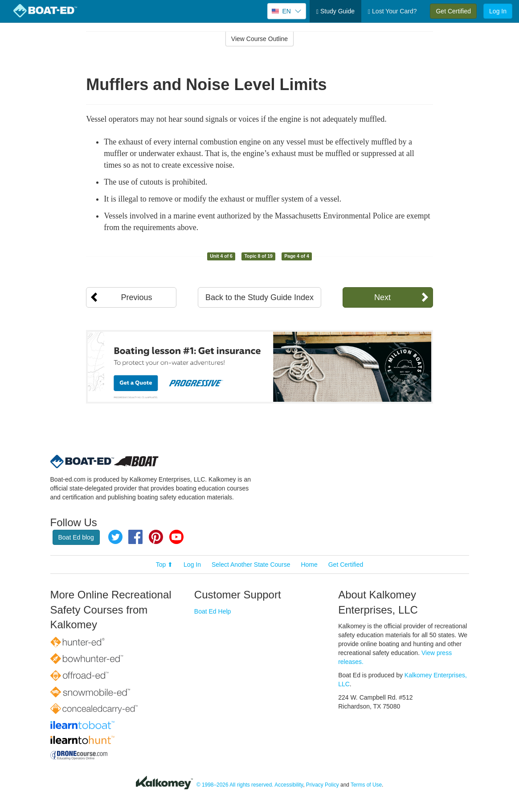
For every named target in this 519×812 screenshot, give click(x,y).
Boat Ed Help (213, 611)
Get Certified (453, 11)
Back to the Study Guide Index (259, 297)
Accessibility (289, 785)
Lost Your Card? (392, 11)
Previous (136, 297)
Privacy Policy (323, 785)
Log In (498, 11)
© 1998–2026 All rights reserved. (235, 785)
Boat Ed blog (76, 537)
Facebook (135, 537)
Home (309, 565)
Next (382, 297)
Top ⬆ (164, 565)
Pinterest (156, 537)
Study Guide (335, 11)
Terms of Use (366, 785)
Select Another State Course (251, 565)
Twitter (115, 537)
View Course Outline (259, 39)
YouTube (176, 537)
